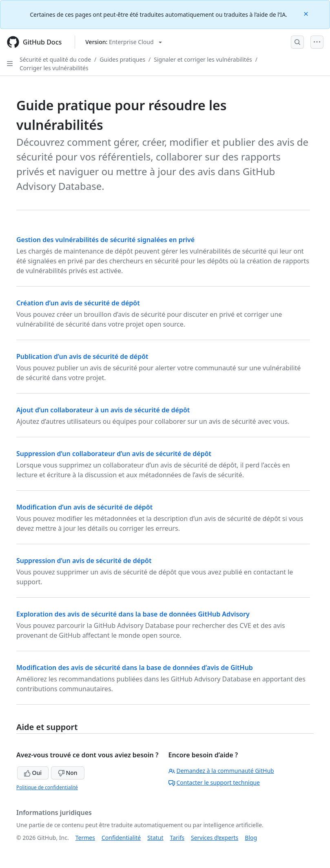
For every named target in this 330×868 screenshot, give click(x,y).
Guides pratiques (122, 59)
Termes (85, 838)
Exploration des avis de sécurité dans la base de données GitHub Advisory (133, 614)
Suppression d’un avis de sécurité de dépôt (84, 561)
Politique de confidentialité (47, 787)
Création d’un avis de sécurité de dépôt (78, 303)
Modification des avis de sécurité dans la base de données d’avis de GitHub (135, 668)
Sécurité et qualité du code (55, 59)
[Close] (307, 13)
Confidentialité (121, 838)
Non (68, 773)
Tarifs (177, 838)
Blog (251, 838)
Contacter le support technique (214, 782)
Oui (33, 773)
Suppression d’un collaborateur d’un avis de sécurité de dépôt (114, 454)
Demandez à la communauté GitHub (221, 771)
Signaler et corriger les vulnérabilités (203, 59)
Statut (155, 838)
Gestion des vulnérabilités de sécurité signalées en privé (105, 240)
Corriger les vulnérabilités (54, 68)
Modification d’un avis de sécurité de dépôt (84, 507)
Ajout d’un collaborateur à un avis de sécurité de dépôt (103, 410)
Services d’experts (215, 838)
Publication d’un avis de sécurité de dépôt (82, 356)
